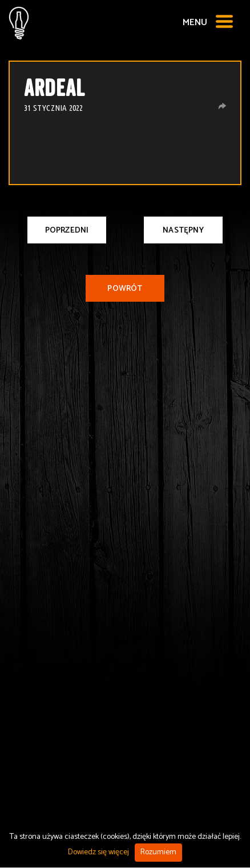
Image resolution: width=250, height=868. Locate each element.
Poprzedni (67, 231)
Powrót (125, 289)
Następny (183, 231)
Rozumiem (158, 852)
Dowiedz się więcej (98, 852)
